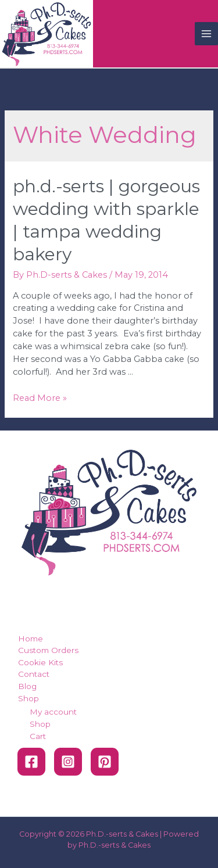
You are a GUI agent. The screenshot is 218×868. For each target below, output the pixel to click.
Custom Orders (48, 650)
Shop (28, 698)
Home (31, 639)
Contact (34, 674)
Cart (38, 736)
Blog (27, 686)
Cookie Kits (40, 662)
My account (53, 712)
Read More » (40, 398)
